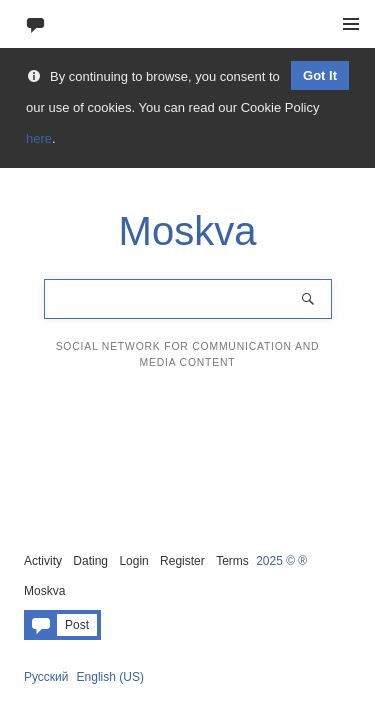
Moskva (44, 591)
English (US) (110, 677)
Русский (46, 677)
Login (133, 561)
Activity (43, 561)
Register (182, 561)
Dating (90, 561)
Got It (320, 75)
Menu (351, 24)
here (39, 138)
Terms (232, 561)
